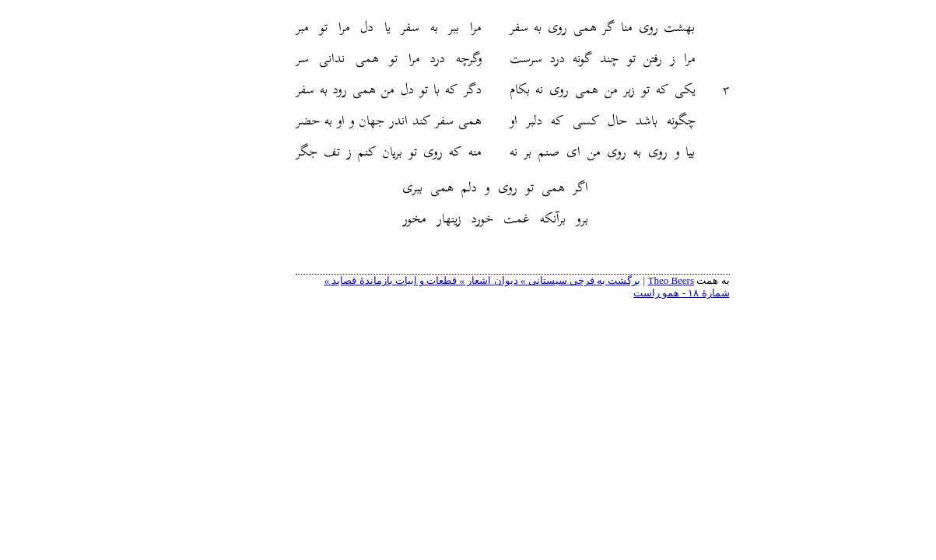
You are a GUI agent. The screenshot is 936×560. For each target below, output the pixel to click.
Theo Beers (626, 280)
